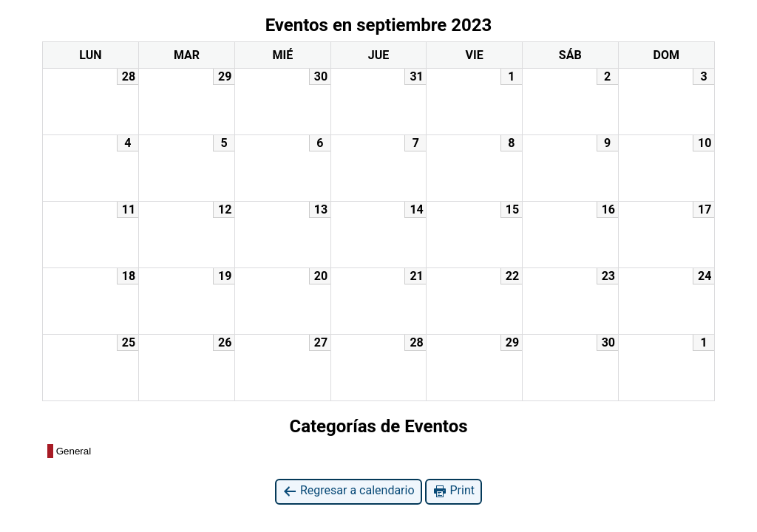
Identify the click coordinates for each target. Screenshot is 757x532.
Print (454, 491)
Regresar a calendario (349, 491)
